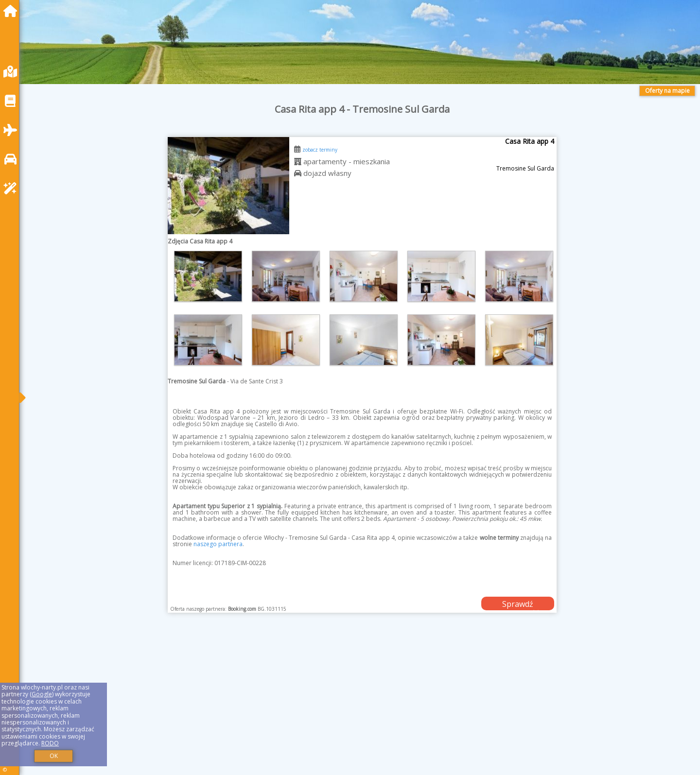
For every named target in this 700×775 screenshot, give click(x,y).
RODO (50, 743)
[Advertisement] (321, 706)
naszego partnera (218, 544)
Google (42, 694)
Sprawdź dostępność (518, 604)
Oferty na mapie (667, 91)
